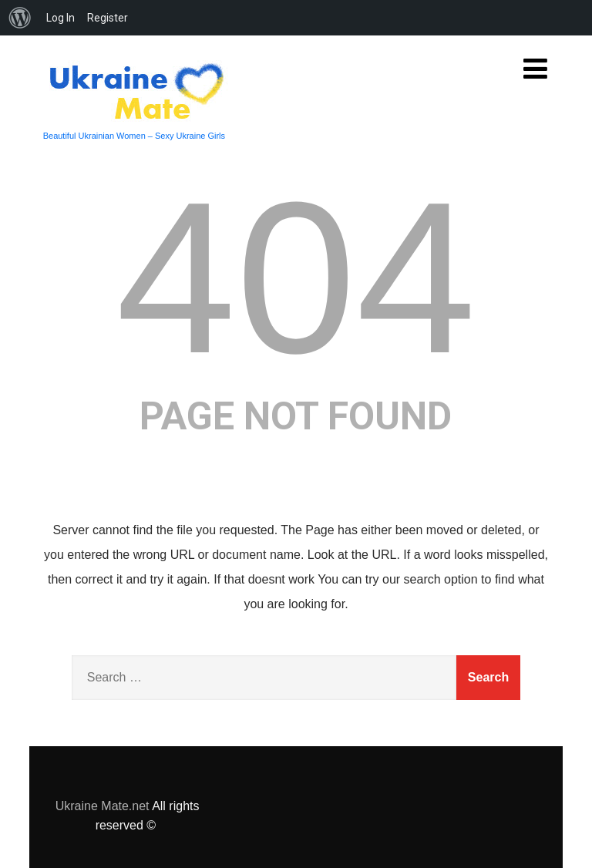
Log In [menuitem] (61, 18)
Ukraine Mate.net (103, 806)
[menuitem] (20, 18)
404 (296, 278)
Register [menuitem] (108, 18)
